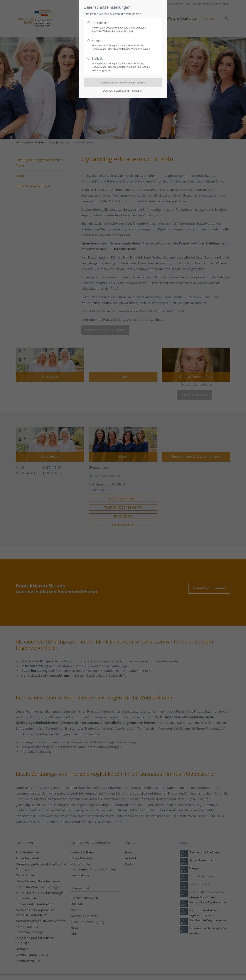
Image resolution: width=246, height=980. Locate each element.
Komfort (122, 45)
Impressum (137, 91)
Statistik (122, 65)
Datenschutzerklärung (116, 91)
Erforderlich (122, 27)
